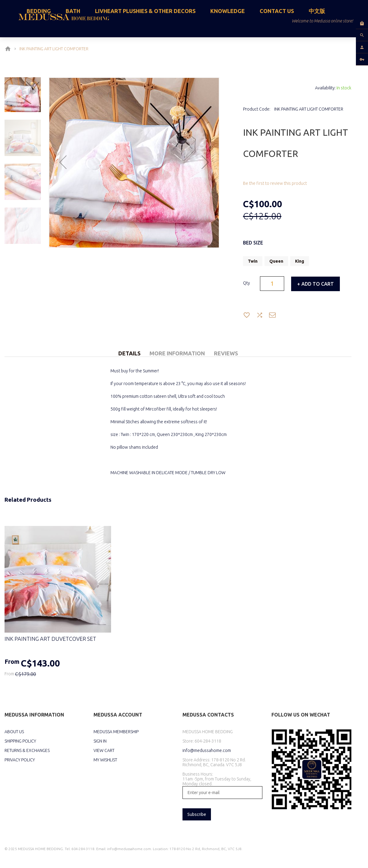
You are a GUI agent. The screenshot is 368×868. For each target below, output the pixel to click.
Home (9, 49)
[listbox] (297, 262)
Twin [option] (253, 261)
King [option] (300, 261)
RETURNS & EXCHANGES (27, 750)
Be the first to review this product (275, 183)
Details (129, 353)
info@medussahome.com (207, 750)
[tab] (129, 346)
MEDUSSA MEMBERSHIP (116, 732)
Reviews (226, 353)
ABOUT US (14, 732)
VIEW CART (104, 750)
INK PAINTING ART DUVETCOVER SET (50, 639)
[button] (63, 163)
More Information (177, 353)
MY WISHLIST (105, 760)
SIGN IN (100, 741)
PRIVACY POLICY (20, 760)
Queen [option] (276, 261)
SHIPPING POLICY (20, 741)
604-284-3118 (208, 741)
